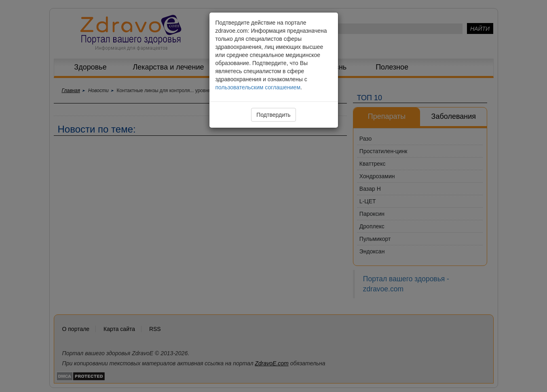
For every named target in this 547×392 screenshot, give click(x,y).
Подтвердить (273, 115)
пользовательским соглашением (258, 87)
